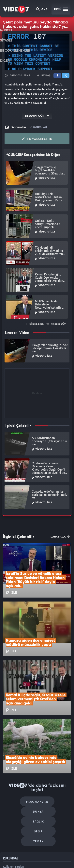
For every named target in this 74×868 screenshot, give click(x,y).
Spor (55, 760)
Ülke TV (56, 853)
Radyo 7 (30, 853)
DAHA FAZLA (60, 537)
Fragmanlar (20, 748)
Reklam (8, 806)
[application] (37, 52)
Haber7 (28, 862)
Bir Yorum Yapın (37, 139)
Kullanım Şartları (14, 797)
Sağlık (21, 760)
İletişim (8, 815)
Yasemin (50, 862)
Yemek (38, 772)
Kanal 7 (16, 853)
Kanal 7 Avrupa (44, 853)
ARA (42, 10)
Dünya (54, 748)
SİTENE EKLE (34, 324)
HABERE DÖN (57, 324)
